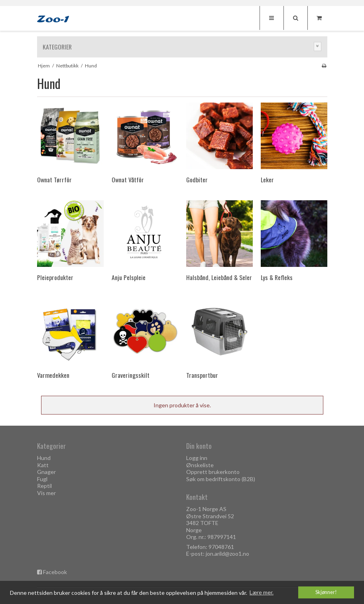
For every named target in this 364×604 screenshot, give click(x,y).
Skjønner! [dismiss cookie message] (326, 592)
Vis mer (46, 493)
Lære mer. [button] (262, 592)
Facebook (55, 572)
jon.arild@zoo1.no (227, 554)
